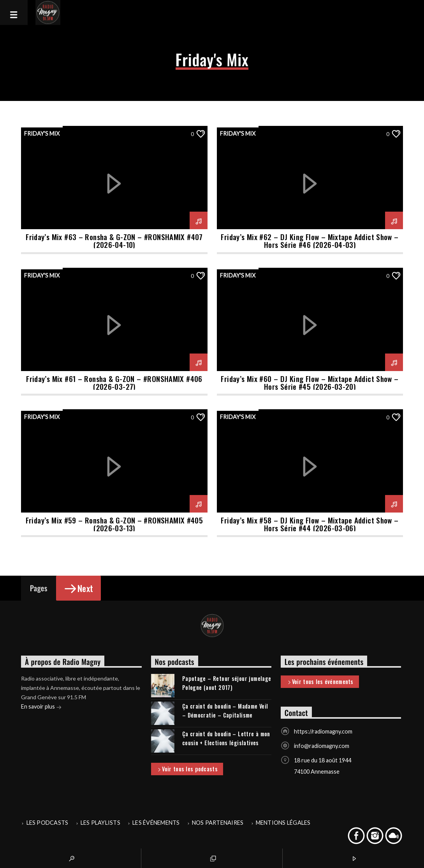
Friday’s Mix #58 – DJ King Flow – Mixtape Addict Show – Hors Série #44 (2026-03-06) (310, 524)
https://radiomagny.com (323, 731)
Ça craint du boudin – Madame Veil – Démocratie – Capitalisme (225, 711)
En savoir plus (41, 707)
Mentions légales (283, 823)
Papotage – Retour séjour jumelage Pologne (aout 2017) (227, 683)
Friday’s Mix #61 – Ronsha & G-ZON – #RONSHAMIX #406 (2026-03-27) (114, 383)
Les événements (156, 823)
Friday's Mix (42, 133)
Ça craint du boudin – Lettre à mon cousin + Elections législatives (226, 738)
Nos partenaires (218, 823)
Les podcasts (48, 823)
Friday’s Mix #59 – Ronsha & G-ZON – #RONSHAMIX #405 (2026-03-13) (114, 524)
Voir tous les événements (320, 682)
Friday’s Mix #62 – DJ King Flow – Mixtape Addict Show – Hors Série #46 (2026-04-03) (310, 241)
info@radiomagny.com (322, 746)
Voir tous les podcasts (187, 769)
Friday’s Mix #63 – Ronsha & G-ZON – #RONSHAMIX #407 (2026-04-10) (114, 241)
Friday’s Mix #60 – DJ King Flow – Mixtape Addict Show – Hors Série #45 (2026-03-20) (310, 383)
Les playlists (100, 823)
